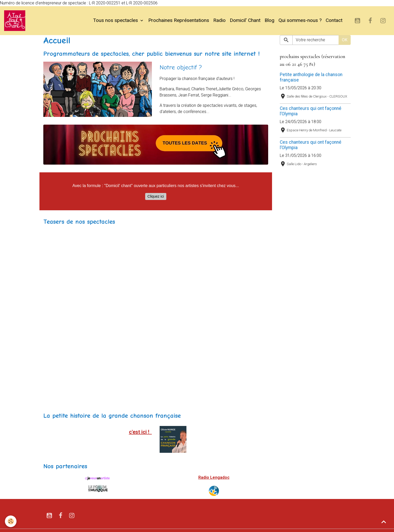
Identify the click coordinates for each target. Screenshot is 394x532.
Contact (334, 21)
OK (345, 40)
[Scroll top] (384, 522)
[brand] (16, 21)
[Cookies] (11, 521)
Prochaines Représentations (179, 21)
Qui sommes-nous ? (300, 21)
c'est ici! (140, 432)
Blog (269, 21)
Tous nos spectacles (116, 21)
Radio (219, 21)
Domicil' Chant (245, 21)
